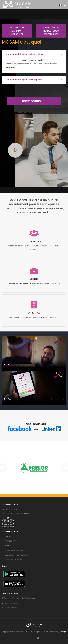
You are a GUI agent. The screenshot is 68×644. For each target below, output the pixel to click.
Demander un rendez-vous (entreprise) (47, 31)
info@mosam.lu (11, 607)
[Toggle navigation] (65, 5)
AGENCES (9, 546)
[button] (66, 468)
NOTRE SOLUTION (26, 101)
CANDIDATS (10, 537)
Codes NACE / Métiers (14, 550)
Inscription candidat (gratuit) (13, 31)
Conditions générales (13, 559)
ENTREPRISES (11, 541)
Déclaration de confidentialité (17, 555)
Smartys (63, 632)
